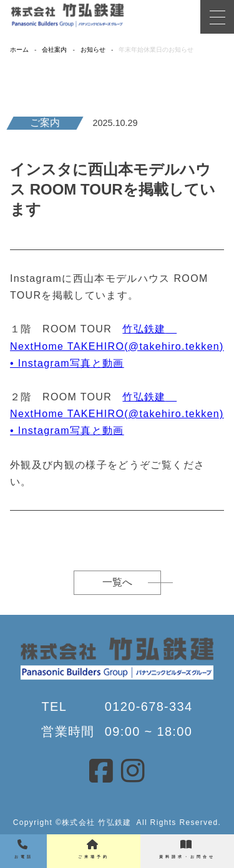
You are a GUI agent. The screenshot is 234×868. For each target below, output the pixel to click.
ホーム (19, 50)
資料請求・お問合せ (187, 849)
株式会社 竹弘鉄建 (96, 822)
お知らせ (93, 50)
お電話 (23, 849)
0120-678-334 (149, 706)
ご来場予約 (94, 849)
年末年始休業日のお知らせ (156, 50)
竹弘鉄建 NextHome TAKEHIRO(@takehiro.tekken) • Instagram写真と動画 (117, 346)
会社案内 (54, 50)
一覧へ (117, 582)
